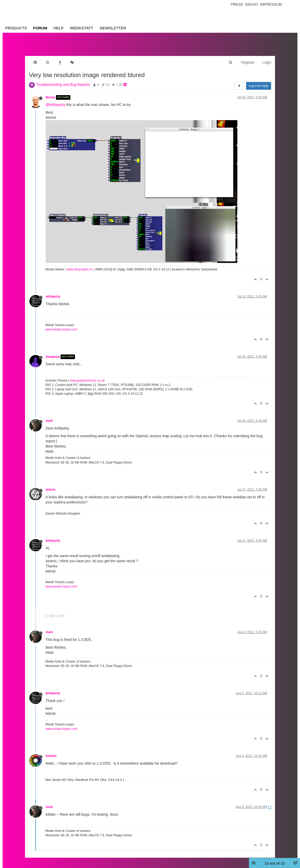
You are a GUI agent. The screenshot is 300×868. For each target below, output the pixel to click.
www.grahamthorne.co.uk (87, 375)
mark (49, 416)
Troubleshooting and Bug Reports (63, 79)
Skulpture (53, 352)
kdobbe (51, 751)
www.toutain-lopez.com (61, 324)
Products (16, 28)
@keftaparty (55, 100)
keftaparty (53, 291)
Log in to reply (259, 81)
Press (237, 4)
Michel (50, 92)
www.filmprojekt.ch (80, 264)
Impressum (271, 4)
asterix (51, 484)
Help (58, 28)
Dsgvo (252, 4)
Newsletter (113, 28)
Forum (40, 28)
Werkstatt (82, 28)
